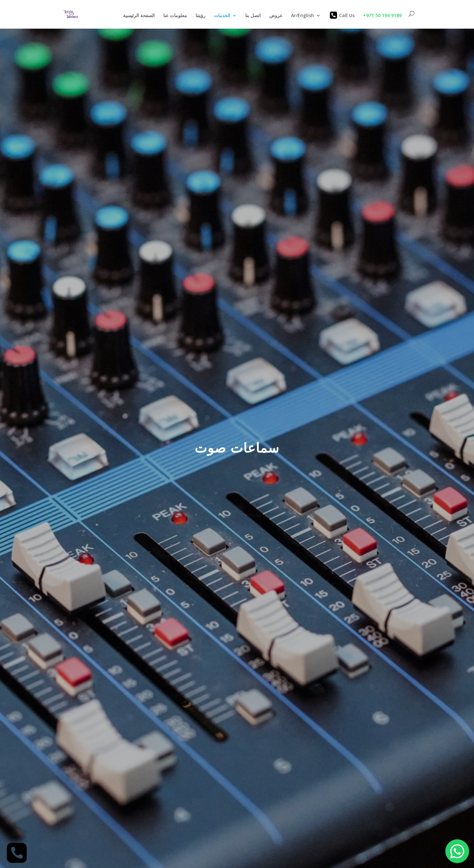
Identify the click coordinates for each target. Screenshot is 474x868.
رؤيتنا (200, 16)
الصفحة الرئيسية (139, 16)
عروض (276, 16)
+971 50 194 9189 (382, 15)
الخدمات (222, 16)
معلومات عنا (175, 16)
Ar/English (303, 16)
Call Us (342, 15)
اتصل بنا (253, 16)
